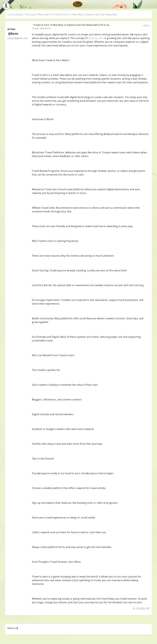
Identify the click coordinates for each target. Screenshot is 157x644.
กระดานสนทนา (16, 14)
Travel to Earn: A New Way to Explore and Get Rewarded (85, 14)
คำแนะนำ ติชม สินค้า (38, 14)
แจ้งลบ (146, 25)
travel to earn (96, 38)
